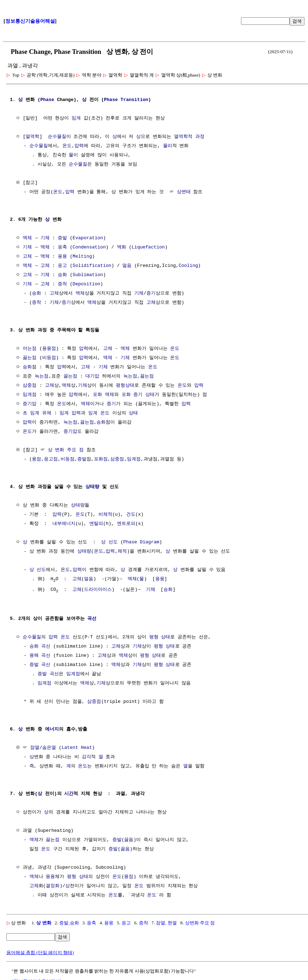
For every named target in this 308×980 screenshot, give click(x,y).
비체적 (105, 515)
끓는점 (30, 358)
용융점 (49, 349)
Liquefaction (148, 247)
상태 (150, 395)
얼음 (127, 266)
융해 (34, 656)
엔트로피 (126, 524)
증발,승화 (69, 923)
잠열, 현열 (166, 923)
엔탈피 (96, 524)
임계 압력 (70, 413)
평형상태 (125, 386)
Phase (47, 100)
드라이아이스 (98, 590)
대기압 (92, 376)
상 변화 (44, 923)
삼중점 (30, 386)
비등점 (49, 358)
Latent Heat (78, 749)
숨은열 (50, 749)
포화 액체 (103, 395)
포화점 (101, 459)
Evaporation (88, 238)
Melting (82, 257)
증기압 (30, 404)
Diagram (150, 542)
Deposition (86, 284)
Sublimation (88, 275)
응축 (62, 247)
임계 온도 (99, 413)
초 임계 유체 (37, 413)
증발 (62, 238)
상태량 (92, 487)
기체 (45, 238)
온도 (67, 146)
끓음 (129, 841)
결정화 (53, 887)
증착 (62, 284)
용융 (62, 257)
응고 (62, 266)
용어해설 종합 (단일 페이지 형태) (40, 953)
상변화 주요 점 (200, 923)
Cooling (188, 266)
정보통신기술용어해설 (30, 21)
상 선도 (109, 542)
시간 (69, 795)
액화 (122, 247)
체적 (122, 551)
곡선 (92, 620)
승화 (62, 275)
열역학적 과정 (189, 137)
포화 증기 (132, 395)
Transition (134, 100)
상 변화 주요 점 (66, 450)
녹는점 (42, 376)
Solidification (92, 266)
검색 (297, 21)
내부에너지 (64, 524)
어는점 (30, 349)
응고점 (51, 459)
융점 (37, 459)
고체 (27, 257)
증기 (151, 293)
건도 (131, 515)
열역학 (32, 137)
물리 (168, 146)
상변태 (184, 192)
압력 (79, 146)
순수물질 (57, 137)
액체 (27, 238)
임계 (76, 118)
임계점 (30, 395)
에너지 (52, 730)
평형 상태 (160, 638)
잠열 (36, 749)
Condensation (89, 247)
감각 (86, 758)
